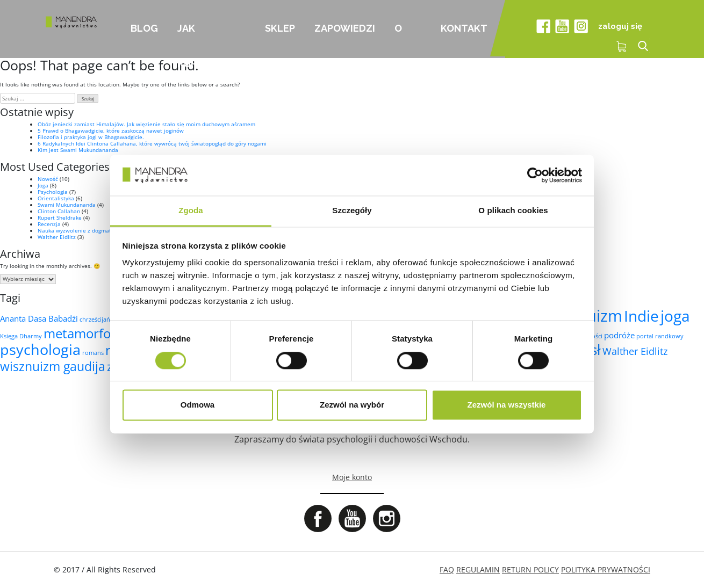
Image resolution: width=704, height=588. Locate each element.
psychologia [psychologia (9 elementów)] (40, 349)
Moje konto (352, 477)
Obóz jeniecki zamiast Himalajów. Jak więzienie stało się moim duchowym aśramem (146, 124)
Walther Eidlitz (57, 237)
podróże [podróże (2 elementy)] (619, 335)
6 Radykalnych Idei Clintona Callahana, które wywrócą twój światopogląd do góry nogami (152, 143)
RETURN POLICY (530, 569)
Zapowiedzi (345, 28)
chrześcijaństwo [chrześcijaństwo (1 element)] (102, 320)
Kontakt (464, 28)
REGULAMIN (478, 569)
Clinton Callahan (59, 211)
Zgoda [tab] (191, 211)
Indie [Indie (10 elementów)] (641, 316)
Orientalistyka (56, 198)
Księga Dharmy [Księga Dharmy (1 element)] (21, 336)
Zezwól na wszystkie (507, 405)
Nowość (48, 179)
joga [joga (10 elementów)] (675, 316)
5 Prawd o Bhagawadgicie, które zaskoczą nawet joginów (111, 130)
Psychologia (53, 192)
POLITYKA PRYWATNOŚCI (606, 569)
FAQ (447, 569)
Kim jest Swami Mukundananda (78, 150)
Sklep (280, 28)
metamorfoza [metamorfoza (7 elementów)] (84, 333)
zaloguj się (620, 26)
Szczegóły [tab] (352, 211)
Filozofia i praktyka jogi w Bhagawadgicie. (91, 137)
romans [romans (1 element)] (93, 353)
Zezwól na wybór (352, 405)
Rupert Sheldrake (60, 217)
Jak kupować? (204, 40)
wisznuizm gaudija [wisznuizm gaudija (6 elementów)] (53, 366)
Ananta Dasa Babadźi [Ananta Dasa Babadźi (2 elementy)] (39, 318)
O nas (404, 40)
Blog (144, 28)
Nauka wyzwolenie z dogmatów (78, 230)
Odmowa (197, 405)
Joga (43, 185)
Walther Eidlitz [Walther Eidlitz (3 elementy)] (635, 351)
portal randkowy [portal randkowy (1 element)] (660, 336)
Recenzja (49, 224)
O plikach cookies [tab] (513, 211)
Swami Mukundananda (67, 205)
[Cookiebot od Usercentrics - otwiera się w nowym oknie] (535, 175)
